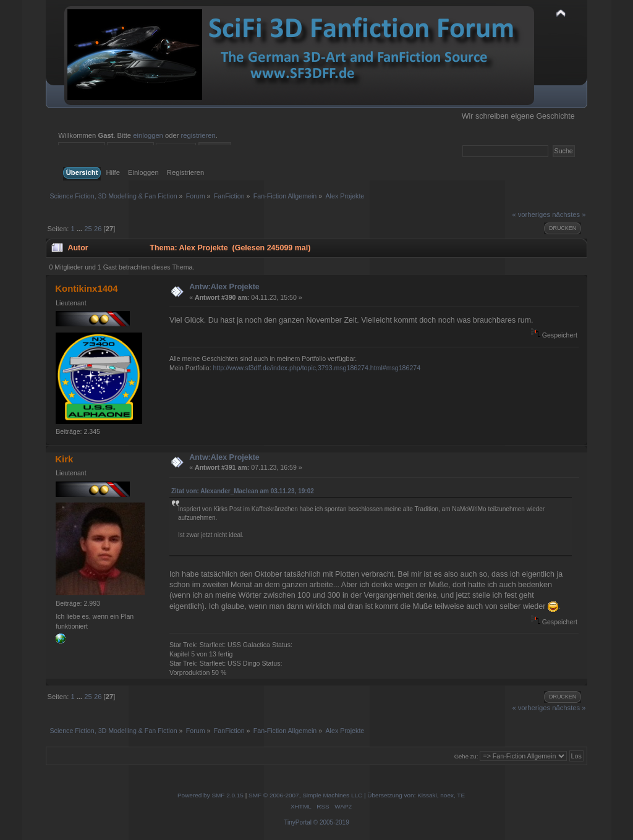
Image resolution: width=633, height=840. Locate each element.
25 (88, 229)
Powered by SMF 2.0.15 (210, 795)
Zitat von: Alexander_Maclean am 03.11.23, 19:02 (243, 491)
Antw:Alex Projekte (224, 287)
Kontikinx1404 (87, 288)
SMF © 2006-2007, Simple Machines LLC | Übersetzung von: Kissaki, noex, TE (357, 795)
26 (98, 229)
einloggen (148, 135)
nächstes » (569, 214)
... (80, 229)
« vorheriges (531, 214)
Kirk (64, 459)
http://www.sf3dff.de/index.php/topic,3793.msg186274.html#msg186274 (317, 368)
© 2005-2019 (331, 822)
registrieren (198, 135)
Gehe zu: (466, 756)
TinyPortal (298, 822)
